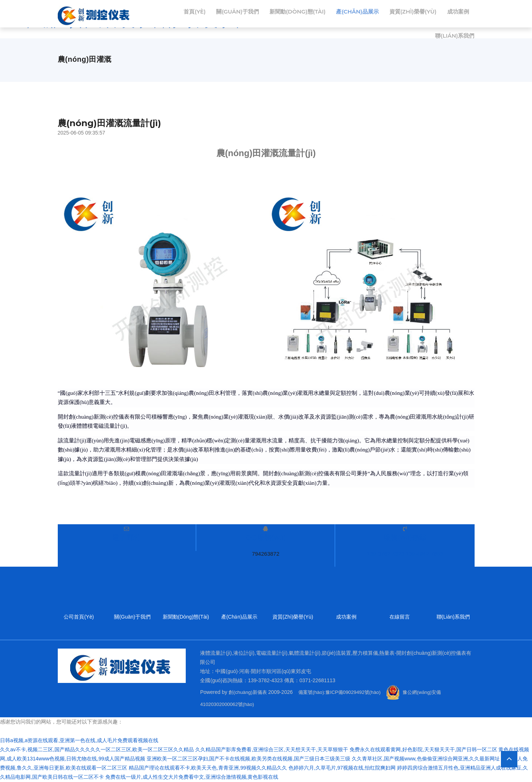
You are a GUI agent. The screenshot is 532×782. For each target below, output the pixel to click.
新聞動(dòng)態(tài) (321, 14)
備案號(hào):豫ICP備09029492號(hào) (345, 692)
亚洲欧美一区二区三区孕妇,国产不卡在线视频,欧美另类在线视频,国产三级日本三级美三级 (249, 759)
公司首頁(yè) (79, 617)
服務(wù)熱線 (405, 537)
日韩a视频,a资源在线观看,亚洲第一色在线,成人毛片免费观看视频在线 (79, 741)
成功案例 (410, 41)
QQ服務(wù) (265, 537)
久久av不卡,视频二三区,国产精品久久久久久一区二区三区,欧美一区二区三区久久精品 (97, 750)
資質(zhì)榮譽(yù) (444, 14)
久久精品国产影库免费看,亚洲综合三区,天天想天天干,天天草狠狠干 (272, 750)
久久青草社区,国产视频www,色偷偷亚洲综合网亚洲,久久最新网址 (426, 759)
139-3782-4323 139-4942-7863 (405, 554)
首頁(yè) (212, 14)
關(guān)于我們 (257, 14)
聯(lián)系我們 (454, 41)
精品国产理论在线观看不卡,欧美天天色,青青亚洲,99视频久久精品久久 (208, 768)
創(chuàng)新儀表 (249, 692)
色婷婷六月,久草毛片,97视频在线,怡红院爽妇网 (342, 768)
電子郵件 (127, 537)
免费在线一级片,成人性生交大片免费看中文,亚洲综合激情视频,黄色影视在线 (192, 777)
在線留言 (400, 617)
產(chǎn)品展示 (385, 14)
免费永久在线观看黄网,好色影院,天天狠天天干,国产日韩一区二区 (423, 750)
